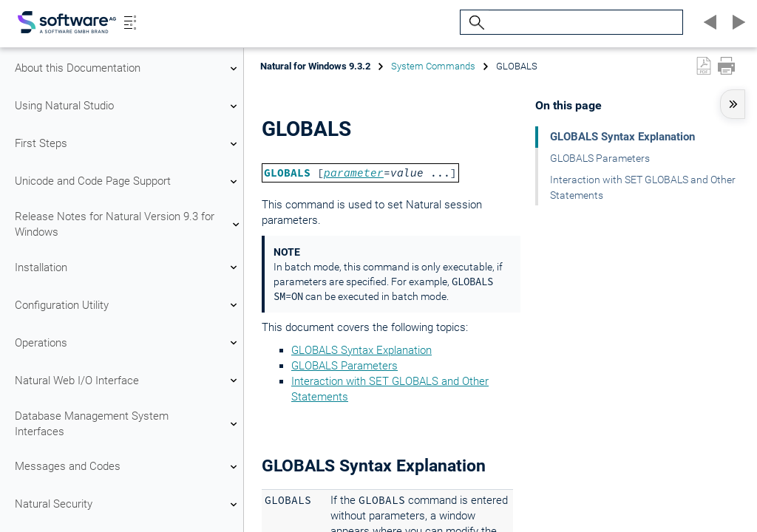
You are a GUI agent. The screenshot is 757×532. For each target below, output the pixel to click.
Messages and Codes (128, 467)
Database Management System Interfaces (128, 424)
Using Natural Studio (128, 106)
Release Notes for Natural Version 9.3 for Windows (128, 224)
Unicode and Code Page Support (128, 182)
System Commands (433, 66)
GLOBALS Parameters (344, 366)
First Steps (128, 144)
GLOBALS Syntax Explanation (361, 350)
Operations (128, 343)
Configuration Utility (128, 305)
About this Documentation (128, 69)
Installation (128, 267)
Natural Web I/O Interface (128, 381)
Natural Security (128, 505)
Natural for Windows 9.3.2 (315, 66)
